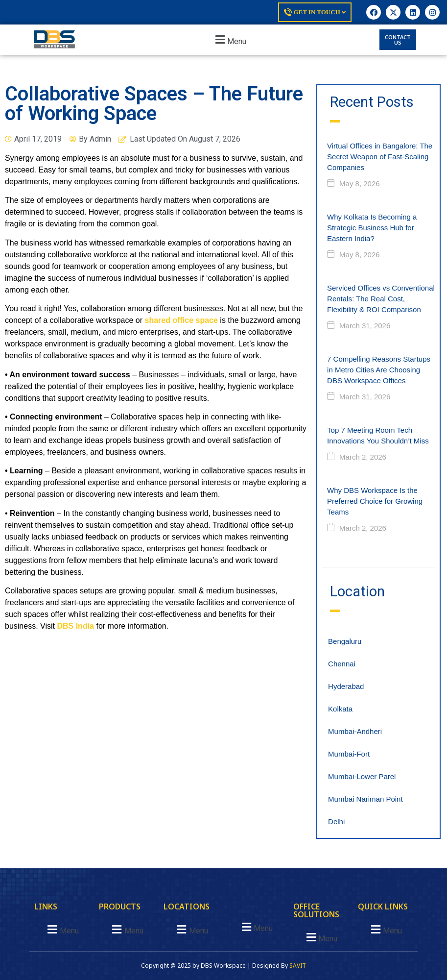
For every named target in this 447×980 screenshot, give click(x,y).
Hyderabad (346, 686)
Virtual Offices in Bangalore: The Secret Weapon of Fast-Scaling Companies (380, 157)
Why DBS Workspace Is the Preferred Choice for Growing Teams (375, 501)
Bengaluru (345, 641)
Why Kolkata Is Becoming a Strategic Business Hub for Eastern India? (372, 228)
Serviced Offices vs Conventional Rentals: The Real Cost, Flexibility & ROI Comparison (381, 299)
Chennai (342, 664)
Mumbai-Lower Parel (362, 776)
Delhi (336, 821)
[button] (229, 40)
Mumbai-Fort (349, 754)
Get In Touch (315, 12)
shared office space (181, 320)
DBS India (75, 626)
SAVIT (298, 966)
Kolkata (340, 709)
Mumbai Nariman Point (365, 799)
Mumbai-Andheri (355, 731)
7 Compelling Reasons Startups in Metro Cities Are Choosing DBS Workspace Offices (379, 370)
